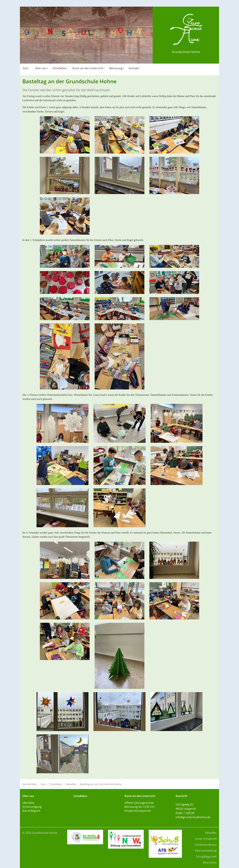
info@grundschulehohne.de (193, 817)
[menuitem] (26, 69)
